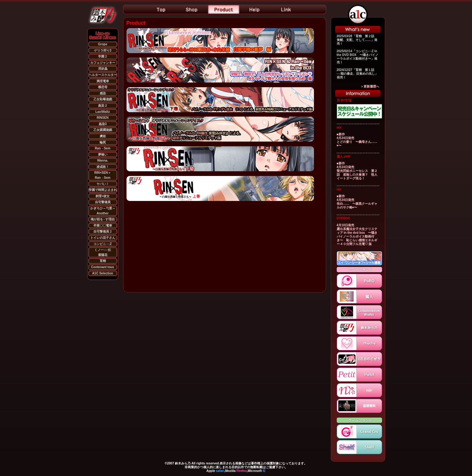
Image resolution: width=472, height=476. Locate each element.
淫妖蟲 (103, 69)
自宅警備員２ (103, 231)
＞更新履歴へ (370, 86)
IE (264, 471)
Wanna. (103, 160)
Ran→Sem (102, 148)
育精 (103, 261)
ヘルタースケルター (103, 75)
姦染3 (103, 124)
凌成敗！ (103, 167)
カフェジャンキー (103, 63)
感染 (103, 93)
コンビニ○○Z (102, 244)
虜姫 (103, 136)
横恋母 (103, 87)
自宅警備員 (103, 202)
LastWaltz (102, 112)
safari (220, 471)
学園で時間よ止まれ (103, 190)
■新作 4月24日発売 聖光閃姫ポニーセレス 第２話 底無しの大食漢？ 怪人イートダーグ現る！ (357, 171)
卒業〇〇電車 (103, 225)
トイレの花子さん (103, 238)
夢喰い (103, 155)
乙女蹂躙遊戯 (103, 130)
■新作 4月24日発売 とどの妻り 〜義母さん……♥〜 (357, 140)
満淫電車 (103, 81)
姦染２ (103, 105)
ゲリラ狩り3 (103, 50)
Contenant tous (103, 267)
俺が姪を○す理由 (102, 219)
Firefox (242, 471)
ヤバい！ (103, 184)
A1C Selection (103, 273)
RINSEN (103, 118)
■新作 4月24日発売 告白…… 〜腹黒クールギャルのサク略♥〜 (357, 202)
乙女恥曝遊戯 (103, 99)
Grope (103, 44)
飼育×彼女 (103, 196)
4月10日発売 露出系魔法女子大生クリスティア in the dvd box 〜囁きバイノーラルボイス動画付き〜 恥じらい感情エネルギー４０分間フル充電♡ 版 (357, 235)
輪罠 (103, 142)
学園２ (103, 56)
